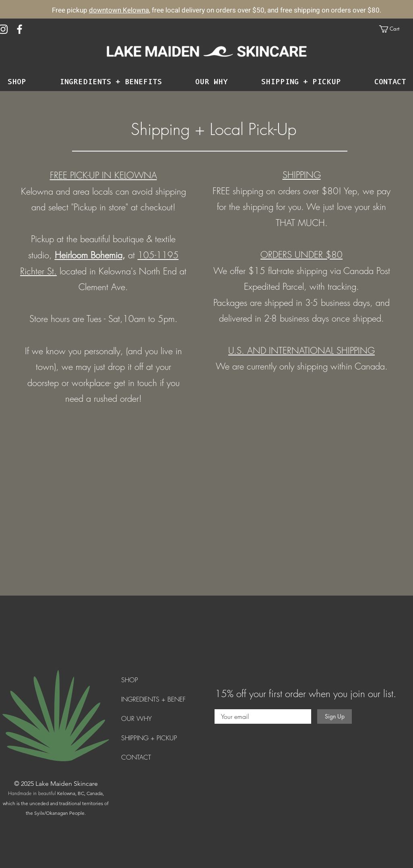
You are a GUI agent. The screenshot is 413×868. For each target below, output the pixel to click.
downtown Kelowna (119, 10)
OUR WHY (136, 718)
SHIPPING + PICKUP (149, 738)
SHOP (130, 680)
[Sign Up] (335, 716)
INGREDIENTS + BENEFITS (157, 699)
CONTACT (136, 757)
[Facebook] (20, 29)
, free (156, 10)
